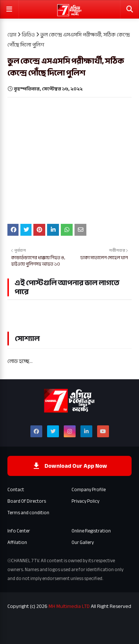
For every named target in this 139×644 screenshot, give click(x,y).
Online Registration (91, 531)
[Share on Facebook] (13, 230)
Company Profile (89, 490)
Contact (16, 490)
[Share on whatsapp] (67, 230)
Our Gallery (83, 542)
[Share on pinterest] (39, 230)
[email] (80, 230)
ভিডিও (28, 35)
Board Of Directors (27, 501)
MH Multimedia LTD (69, 606)
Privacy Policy (85, 501)
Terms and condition (28, 513)
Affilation (17, 542)
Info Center (19, 531)
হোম (12, 35)
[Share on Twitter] (26, 230)
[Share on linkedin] (53, 230)
